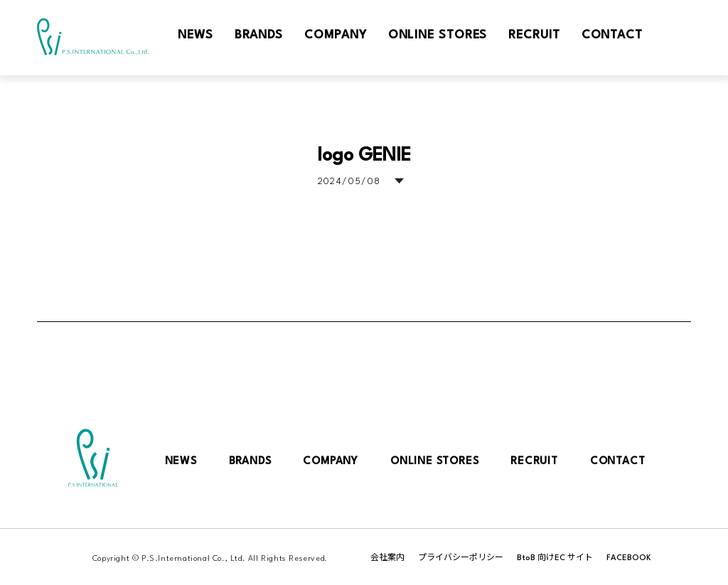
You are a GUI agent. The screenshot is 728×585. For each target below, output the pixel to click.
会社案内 (387, 558)
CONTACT (618, 462)
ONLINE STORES (434, 462)
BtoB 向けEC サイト (555, 558)
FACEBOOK (629, 558)
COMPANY (331, 462)
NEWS (181, 462)
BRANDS (250, 462)
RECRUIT (534, 462)
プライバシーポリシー (461, 558)
